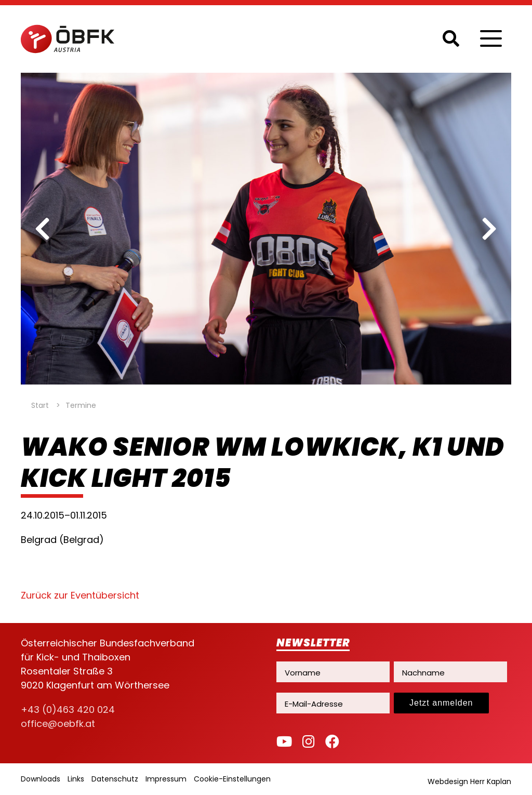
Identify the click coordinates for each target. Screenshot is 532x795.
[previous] (43, 229)
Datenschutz (115, 779)
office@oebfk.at (58, 724)
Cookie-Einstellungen (232, 779)
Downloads (41, 779)
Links (76, 779)
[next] (489, 229)
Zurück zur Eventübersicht (80, 595)
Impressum (166, 779)
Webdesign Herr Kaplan (469, 781)
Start (40, 405)
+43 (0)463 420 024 (68, 710)
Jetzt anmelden (441, 703)
